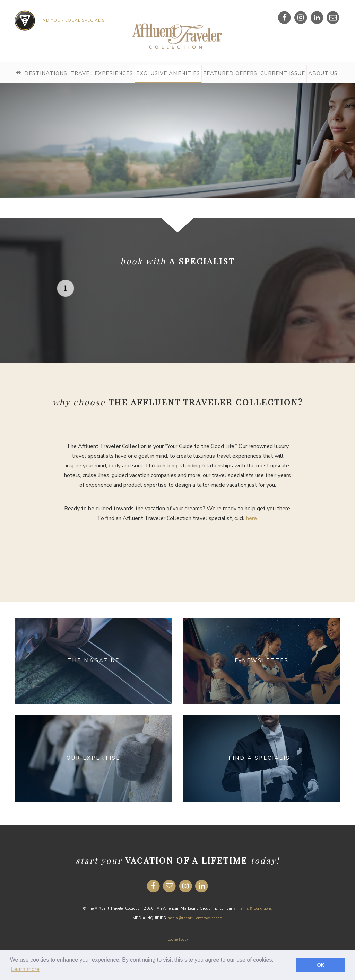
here (252, 518)
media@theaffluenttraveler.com (195, 918)
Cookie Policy (178, 939)
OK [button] (321, 965)
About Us (323, 73)
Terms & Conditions (255, 909)
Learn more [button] (25, 969)
